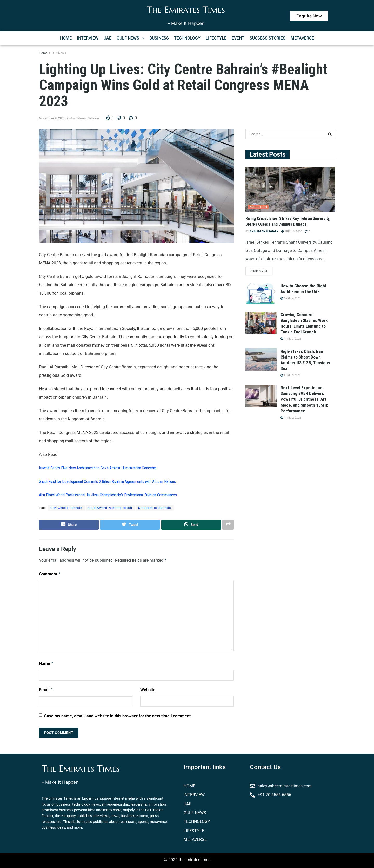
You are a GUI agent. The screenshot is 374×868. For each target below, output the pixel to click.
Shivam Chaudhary (264, 232)
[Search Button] (330, 134)
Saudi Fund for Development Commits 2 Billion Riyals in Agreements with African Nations (107, 481)
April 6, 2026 (292, 232)
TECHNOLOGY (187, 38)
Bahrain (93, 118)
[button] (130, 38)
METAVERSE (302, 38)
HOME (66, 38)
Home (43, 53)
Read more (259, 271)
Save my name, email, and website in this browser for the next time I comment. (118, 716)
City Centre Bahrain (66, 508)
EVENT (238, 38)
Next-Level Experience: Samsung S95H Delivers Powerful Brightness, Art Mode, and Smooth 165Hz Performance (304, 399)
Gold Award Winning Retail (110, 508)
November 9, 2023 (52, 118)
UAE (108, 38)
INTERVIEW (88, 38)
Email (46, 690)
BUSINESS (159, 38)
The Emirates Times (186, 10)
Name (46, 664)
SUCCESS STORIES (268, 38)
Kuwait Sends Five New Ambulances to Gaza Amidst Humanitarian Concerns (98, 468)
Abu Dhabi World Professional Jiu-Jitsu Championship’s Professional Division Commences (108, 495)
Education (258, 207)
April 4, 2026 (291, 299)
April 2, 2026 (291, 418)
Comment (50, 574)
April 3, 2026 (291, 339)
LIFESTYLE (216, 38)
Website (148, 690)
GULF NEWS (130, 38)
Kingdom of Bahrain (155, 508)
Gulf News (59, 53)
